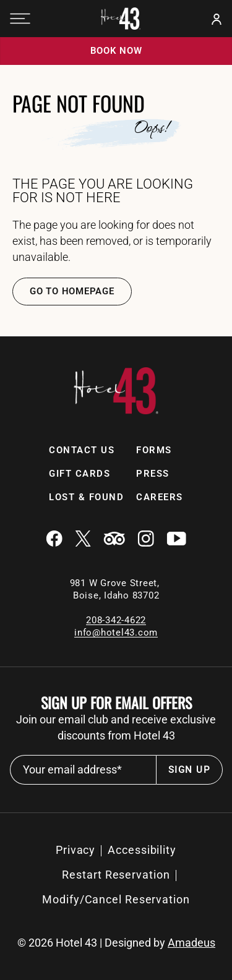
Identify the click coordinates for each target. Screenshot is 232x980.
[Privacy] (75, 850)
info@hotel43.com (116, 633)
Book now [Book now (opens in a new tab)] (116, 51)
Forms (154, 450)
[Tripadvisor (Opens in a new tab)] (114, 540)
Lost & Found (86, 497)
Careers (160, 497)
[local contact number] (116, 620)
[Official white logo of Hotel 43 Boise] (121, 19)
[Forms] (154, 450)
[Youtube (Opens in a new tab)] (176, 540)
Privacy (75, 850)
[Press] (153, 474)
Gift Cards (79, 474)
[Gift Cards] (79, 474)
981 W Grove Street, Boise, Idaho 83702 (116, 589)
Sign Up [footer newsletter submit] (189, 770)
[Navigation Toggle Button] (20, 19)
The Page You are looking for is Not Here (103, 191)
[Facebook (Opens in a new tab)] (54, 540)
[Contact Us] (82, 450)
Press (153, 474)
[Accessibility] (142, 850)
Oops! (151, 127)
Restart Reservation (116, 875)
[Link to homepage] (116, 411)
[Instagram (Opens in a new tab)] (146, 540)
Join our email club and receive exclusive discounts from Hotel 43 (116, 727)
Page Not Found (79, 103)
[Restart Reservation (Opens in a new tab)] (116, 875)
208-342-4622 (116, 620)
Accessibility (142, 850)
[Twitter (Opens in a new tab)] (83, 540)
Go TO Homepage (72, 291)
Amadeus (191, 943)
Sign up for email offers (116, 702)
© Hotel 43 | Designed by (116, 943)
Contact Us (82, 450)
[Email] (116, 632)
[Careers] (160, 497)
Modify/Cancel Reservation (116, 899)
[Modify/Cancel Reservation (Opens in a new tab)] (116, 900)
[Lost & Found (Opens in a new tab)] (86, 497)
